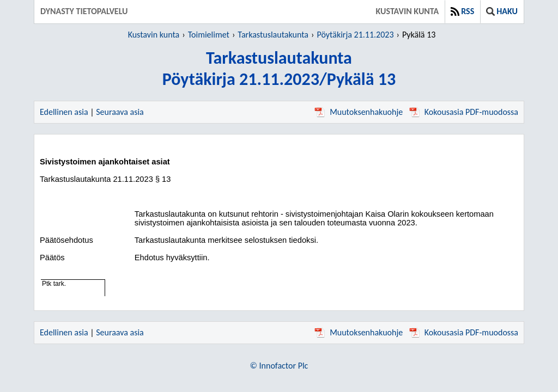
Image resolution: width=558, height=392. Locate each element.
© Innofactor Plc (279, 366)
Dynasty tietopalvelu (84, 11)
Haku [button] (502, 11)
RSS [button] (462, 11)
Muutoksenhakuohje (359, 112)
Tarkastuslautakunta (273, 35)
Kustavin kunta (408, 11)
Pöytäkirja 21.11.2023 (355, 35)
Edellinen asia (64, 112)
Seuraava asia (120, 112)
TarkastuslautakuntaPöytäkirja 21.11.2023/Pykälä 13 (279, 69)
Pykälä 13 (419, 35)
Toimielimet (209, 35)
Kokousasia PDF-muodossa (464, 112)
